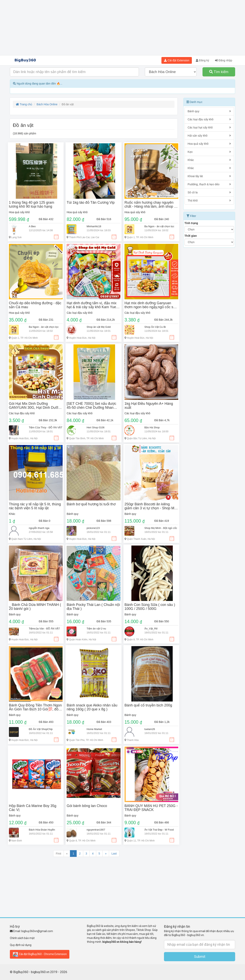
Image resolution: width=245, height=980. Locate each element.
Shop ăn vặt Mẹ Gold (99, 327)
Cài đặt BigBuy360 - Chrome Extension (40, 954)
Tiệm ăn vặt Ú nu (96, 629)
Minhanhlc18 (94, 226)
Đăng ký (202, 60)
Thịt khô (209, 201)
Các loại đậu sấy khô (80, 313)
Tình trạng (191, 223)
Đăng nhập (224, 60)
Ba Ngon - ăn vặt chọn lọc (159, 226)
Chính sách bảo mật (22, 938)
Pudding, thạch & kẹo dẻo (209, 184)
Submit (200, 957)
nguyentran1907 (96, 830)
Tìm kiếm (219, 72)
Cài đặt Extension (177, 60)
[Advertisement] (122, 28)
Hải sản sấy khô (209, 136)
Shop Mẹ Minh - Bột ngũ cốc (161, 528)
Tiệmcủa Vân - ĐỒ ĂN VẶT (44, 629)
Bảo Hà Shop (152, 427)
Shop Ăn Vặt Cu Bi (155, 327)
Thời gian (191, 236)
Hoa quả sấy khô (19, 212)
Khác (12, 514)
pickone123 (93, 528)
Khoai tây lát (209, 176)
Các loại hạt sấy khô (209, 127)
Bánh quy (72, 514)
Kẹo (209, 152)
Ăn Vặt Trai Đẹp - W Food (159, 830)
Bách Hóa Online (47, 104)
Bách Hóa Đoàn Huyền (42, 830)
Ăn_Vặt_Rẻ (151, 629)
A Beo (32, 226)
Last (114, 854)
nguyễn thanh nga (39, 528)
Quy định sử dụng (21, 945)
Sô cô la (209, 192)
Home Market (94, 729)
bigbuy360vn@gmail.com (37, 931)
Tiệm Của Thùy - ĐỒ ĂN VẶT (46, 427)
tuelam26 (150, 729)
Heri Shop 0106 (95, 427)
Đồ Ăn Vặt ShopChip (41, 729)
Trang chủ (24, 104)
